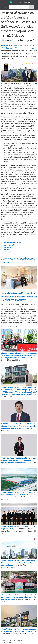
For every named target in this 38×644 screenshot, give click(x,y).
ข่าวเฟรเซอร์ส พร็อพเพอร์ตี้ (13, 243)
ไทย (20, 2)
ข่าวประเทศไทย (9, 250)
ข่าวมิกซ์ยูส (8, 252)
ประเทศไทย (33, 48)
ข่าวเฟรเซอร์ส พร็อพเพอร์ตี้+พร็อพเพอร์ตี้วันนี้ (18, 261)
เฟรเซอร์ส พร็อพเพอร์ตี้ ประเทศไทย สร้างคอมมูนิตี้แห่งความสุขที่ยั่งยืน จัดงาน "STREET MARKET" (19, 297)
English (27, 2)
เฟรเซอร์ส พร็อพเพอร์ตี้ (9, 48)
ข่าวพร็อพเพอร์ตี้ (9, 245)
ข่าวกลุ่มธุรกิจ (8, 247)
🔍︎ (32, 7)
